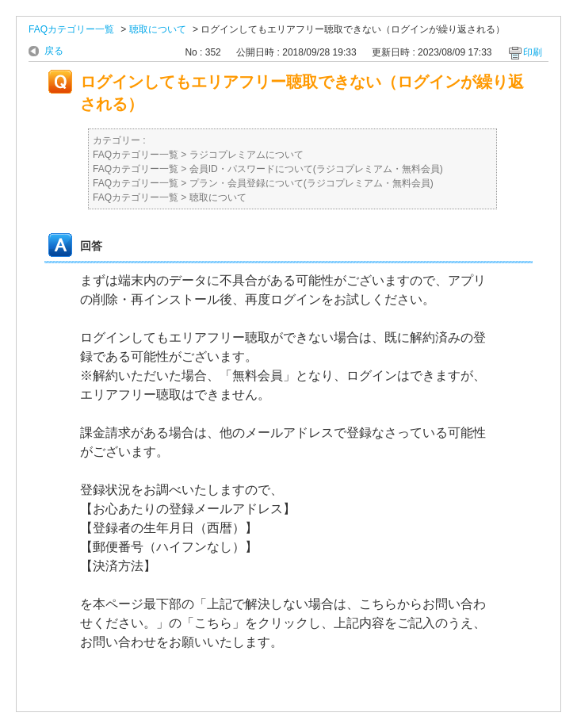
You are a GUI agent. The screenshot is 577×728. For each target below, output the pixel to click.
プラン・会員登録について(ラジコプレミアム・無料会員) (311, 183)
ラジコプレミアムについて (246, 155)
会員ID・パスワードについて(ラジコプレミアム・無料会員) (316, 169)
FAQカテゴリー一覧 (71, 29)
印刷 (533, 52)
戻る (54, 51)
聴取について (158, 29)
